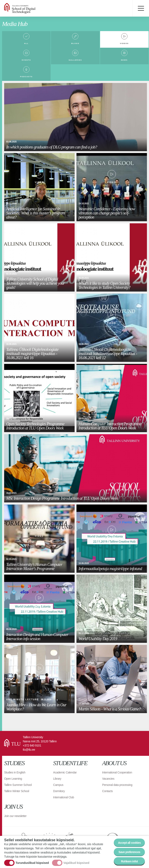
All (26, 43)
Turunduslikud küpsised (32, 863)
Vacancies (108, 779)
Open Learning (13, 779)
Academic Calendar (65, 772)
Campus (58, 785)
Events (26, 60)
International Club (64, 797)
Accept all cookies (129, 843)
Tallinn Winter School (17, 791)
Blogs (75, 43)
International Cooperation (117, 772)
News (124, 60)
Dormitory (59, 791)
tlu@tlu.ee (29, 750)
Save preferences (129, 852)
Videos (124, 43)
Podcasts (26, 77)
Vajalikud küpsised (76, 863)
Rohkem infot (129, 861)
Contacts (107, 791)
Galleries (75, 60)
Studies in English (15, 772)
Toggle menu (141, 8)
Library (57, 779)
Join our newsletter (15, 816)
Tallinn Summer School (18, 785)
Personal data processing (117, 785)
